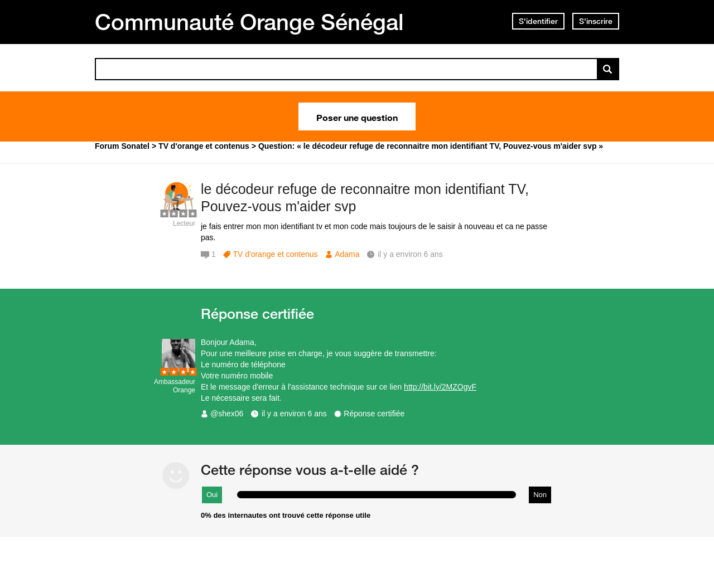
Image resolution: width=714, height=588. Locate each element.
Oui (212, 495)
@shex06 (227, 414)
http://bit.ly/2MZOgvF (440, 387)
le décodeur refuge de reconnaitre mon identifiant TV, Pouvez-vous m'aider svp (365, 198)
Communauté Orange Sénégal (249, 22)
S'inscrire (596, 21)
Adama (347, 254)
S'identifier (538, 21)
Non (540, 495)
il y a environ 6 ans (294, 414)
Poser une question (357, 116)
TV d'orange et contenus (275, 254)
